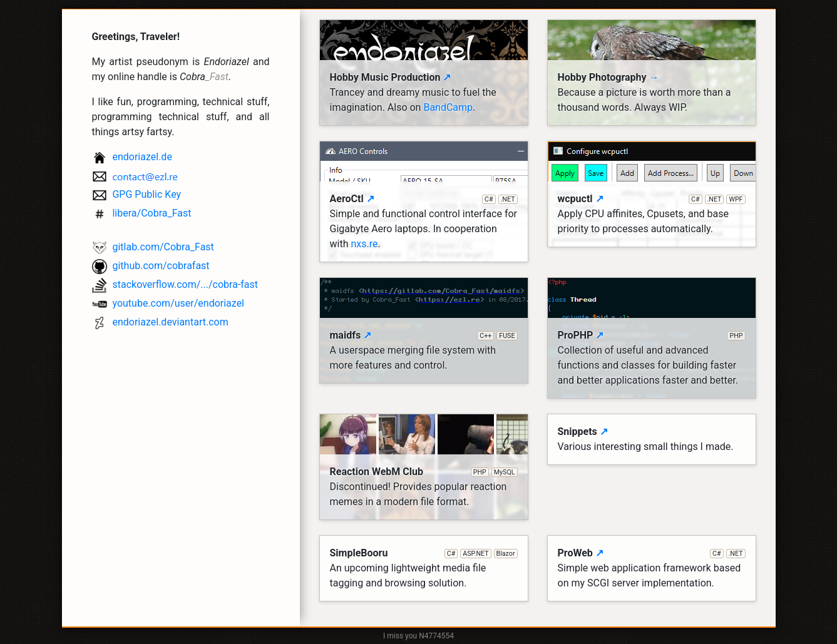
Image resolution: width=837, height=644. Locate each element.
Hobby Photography (608, 77)
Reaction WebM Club (424, 472)
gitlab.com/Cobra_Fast (153, 248)
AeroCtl (424, 199)
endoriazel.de (132, 157)
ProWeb (652, 553)
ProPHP (652, 335)
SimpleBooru (424, 553)
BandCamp (448, 107)
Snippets (583, 432)
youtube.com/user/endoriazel (168, 304)
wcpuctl (652, 199)
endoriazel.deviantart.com (160, 323)
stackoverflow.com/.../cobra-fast (175, 285)
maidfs (424, 335)
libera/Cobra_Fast (142, 214)
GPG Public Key (137, 195)
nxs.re (364, 244)
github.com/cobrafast (151, 266)
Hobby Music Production (391, 77)
